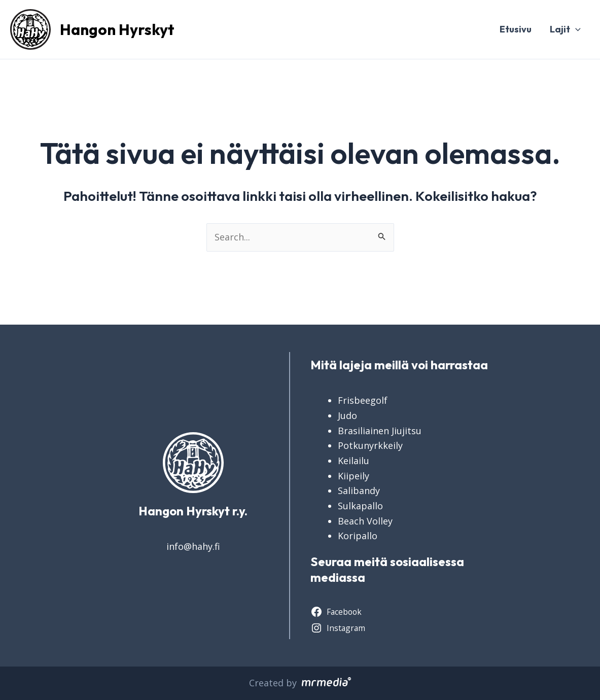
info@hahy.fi (193, 546)
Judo (347, 415)
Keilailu (354, 461)
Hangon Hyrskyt (117, 29)
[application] (575, 29)
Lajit (565, 29)
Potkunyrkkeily (370, 445)
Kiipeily (354, 476)
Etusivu (516, 29)
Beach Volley (365, 521)
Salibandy (359, 491)
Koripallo (358, 536)
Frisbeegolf (363, 400)
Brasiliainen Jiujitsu (380, 431)
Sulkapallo (360, 506)
